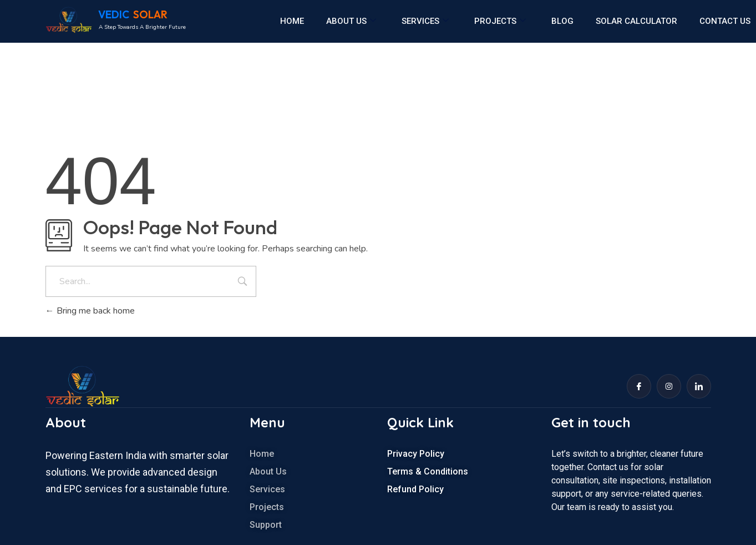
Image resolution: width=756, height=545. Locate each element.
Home (292, 21)
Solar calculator (636, 21)
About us (351, 21)
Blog (562, 21)
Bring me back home (90, 311)
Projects (500, 21)
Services (425, 21)
